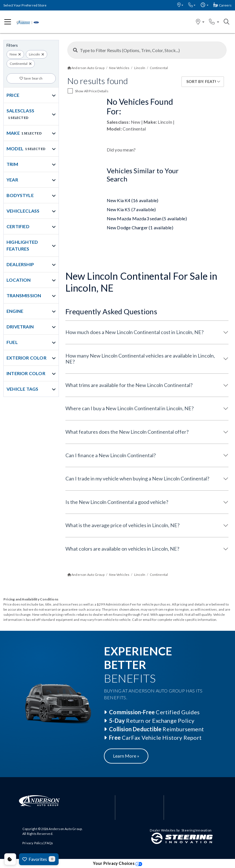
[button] (180, 5)
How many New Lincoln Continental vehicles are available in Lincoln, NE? (140, 359)
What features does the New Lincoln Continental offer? (127, 432)
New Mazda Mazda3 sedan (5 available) (147, 218)
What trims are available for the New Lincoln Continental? (129, 385)
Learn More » (126, 756)
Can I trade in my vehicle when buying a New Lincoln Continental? (137, 478)
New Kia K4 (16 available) (133, 200)
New (13, 54)
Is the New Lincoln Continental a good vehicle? (117, 502)
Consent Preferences (10, 859)
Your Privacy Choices (118, 863)
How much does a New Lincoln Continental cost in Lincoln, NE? (134, 332)
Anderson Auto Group (65, 829)
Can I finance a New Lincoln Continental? (111, 455)
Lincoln (34, 54)
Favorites (39, 859)
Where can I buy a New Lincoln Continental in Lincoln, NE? (130, 408)
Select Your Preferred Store (25, 5)
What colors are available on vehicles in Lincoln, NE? (122, 549)
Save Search (31, 78)
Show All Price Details (92, 91)
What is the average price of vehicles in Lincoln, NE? (122, 525)
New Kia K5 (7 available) (131, 209)
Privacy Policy (33, 843)
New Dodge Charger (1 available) (140, 227)
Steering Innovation (196, 830)
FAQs (49, 843)
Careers (223, 5)
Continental (19, 64)
